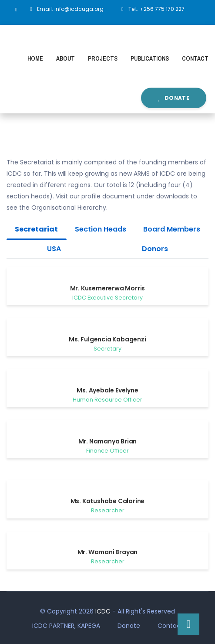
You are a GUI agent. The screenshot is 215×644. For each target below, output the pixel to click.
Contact (195, 58)
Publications (150, 58)
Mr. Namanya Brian (108, 441)
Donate (174, 98)
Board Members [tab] (172, 229)
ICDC (103, 611)
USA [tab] (54, 249)
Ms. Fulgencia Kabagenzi (107, 339)
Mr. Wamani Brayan (108, 552)
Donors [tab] (155, 249)
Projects (103, 58)
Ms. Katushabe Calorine (108, 501)
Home (35, 58)
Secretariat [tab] (36, 229)
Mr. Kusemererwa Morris (108, 288)
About (66, 58)
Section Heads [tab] (101, 229)
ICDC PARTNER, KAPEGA (66, 626)
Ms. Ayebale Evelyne (107, 390)
